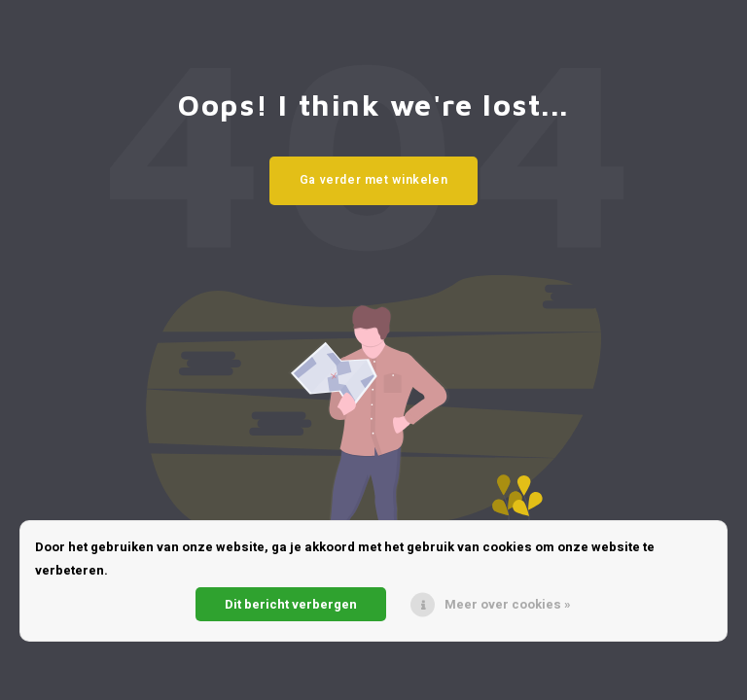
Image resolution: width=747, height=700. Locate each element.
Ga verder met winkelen (374, 180)
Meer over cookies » (508, 604)
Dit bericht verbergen (291, 604)
